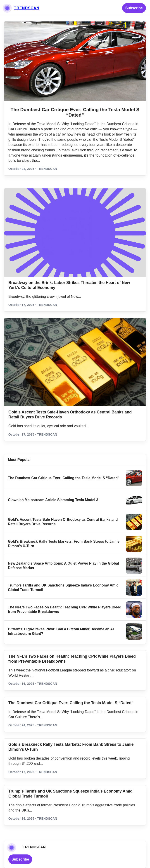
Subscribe (134, 8)
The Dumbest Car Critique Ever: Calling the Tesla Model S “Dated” (75, 112)
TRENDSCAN (27, 8)
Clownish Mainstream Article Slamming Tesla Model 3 (53, 500)
